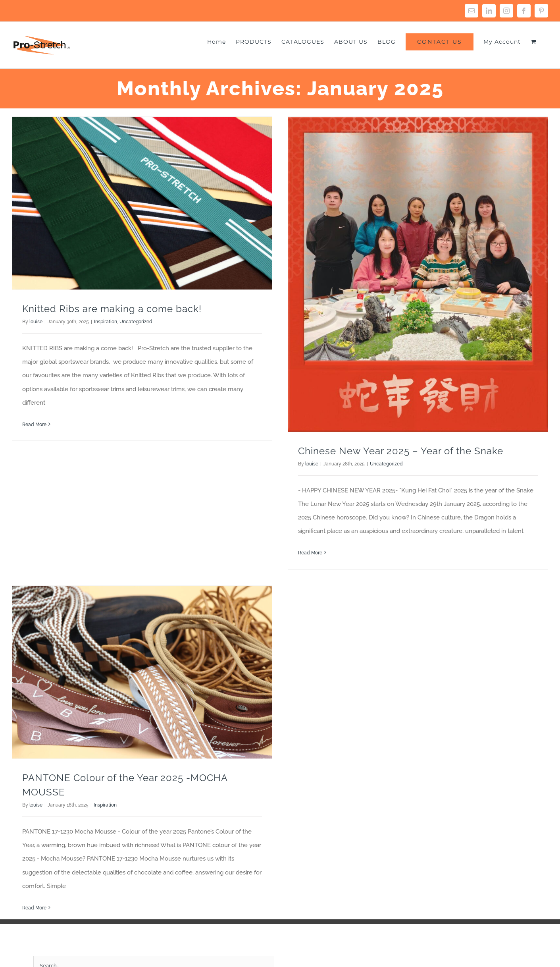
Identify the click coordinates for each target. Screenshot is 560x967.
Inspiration (106, 322)
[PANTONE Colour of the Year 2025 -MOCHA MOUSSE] (170, 637)
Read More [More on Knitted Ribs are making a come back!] (34, 425)
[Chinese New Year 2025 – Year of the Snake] (411, 274)
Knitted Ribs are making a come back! (112, 309)
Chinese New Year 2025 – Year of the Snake (394, 451)
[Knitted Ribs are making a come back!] (142, 203)
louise (36, 322)
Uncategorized (136, 322)
